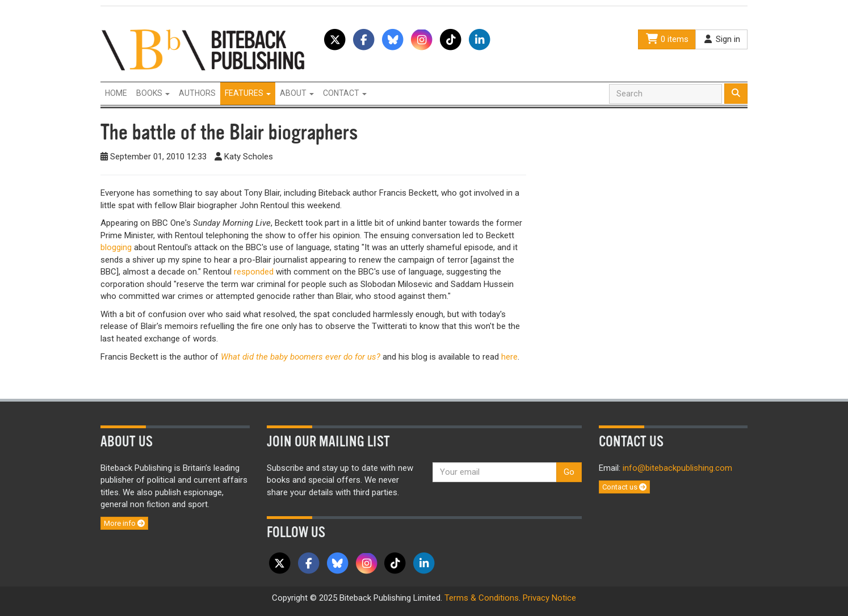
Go (569, 472)
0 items (667, 39)
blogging (116, 247)
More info (124, 523)
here (509, 357)
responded (254, 272)
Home (116, 93)
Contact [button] (345, 93)
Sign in (721, 39)
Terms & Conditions (482, 598)
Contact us (624, 487)
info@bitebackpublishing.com (677, 468)
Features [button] (248, 93)
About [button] (297, 93)
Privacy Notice (549, 598)
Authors (197, 93)
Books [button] (153, 93)
